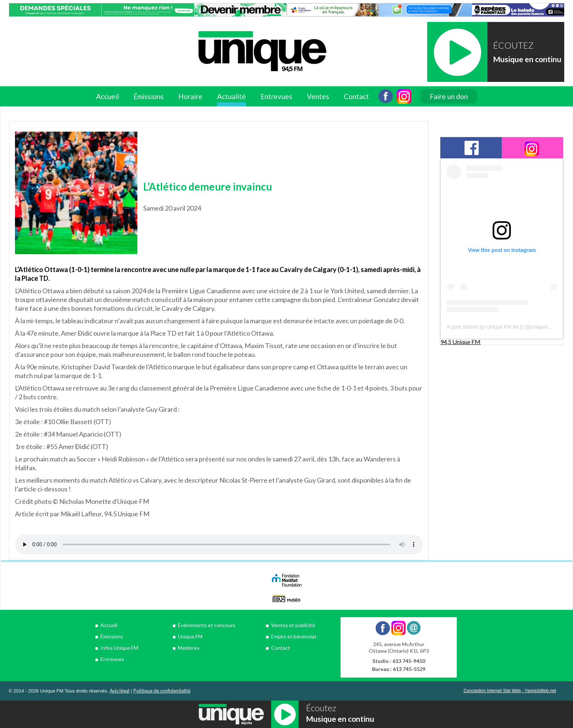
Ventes (318, 96)
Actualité (232, 96)
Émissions (149, 96)
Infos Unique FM (119, 648)
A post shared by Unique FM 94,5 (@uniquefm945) (504, 327)
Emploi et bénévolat (294, 636)
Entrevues (276, 96)
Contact (356, 96)
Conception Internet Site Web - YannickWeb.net (510, 691)
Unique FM (190, 636)
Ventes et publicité (293, 625)
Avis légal (119, 691)
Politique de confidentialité (162, 691)
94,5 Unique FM (460, 342)
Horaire (190, 96)
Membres (189, 648)
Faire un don (449, 96)
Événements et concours (207, 625)
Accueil (107, 96)
